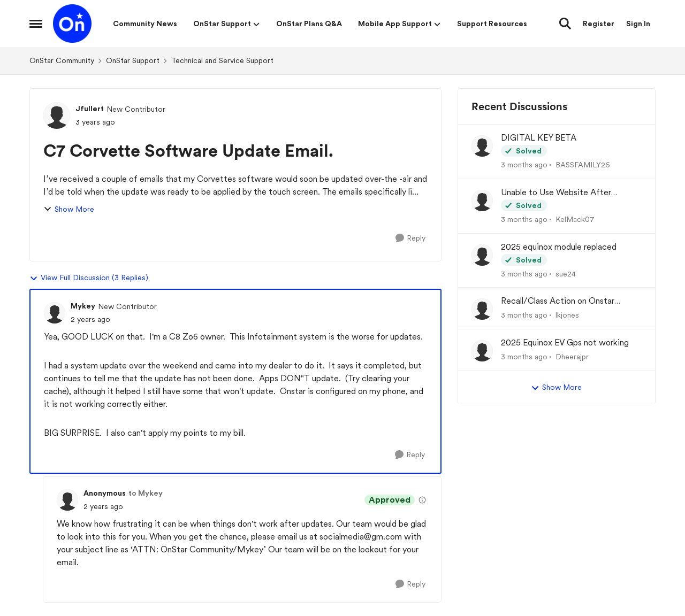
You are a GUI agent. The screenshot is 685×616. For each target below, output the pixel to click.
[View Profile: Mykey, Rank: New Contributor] (55, 313)
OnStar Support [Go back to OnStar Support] (133, 60)
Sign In (638, 24)
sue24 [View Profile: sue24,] (566, 273)
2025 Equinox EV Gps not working (565, 342)
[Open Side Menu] (36, 24)
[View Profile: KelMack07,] (482, 201)
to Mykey (146, 493)
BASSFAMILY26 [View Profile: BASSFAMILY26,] (583, 165)
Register (599, 24)
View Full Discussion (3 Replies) (89, 278)
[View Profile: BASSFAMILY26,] (482, 146)
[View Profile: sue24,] (482, 255)
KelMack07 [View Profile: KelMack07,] (575, 219)
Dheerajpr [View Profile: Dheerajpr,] (572, 357)
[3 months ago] (524, 165)
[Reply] (410, 238)
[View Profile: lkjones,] (482, 309)
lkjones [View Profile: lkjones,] (567, 315)
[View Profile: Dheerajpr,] (482, 351)
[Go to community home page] (72, 24)
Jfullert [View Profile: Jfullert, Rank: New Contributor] (90, 109)
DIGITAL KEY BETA (539, 138)
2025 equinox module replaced (559, 247)
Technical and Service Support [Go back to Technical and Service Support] (222, 60)
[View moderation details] (422, 500)
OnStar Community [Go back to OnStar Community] (62, 60)
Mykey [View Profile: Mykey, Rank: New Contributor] (83, 306)
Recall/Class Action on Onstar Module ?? (558, 301)
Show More (69, 209)
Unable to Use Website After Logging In (556, 193)
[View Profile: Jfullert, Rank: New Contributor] (57, 115)
